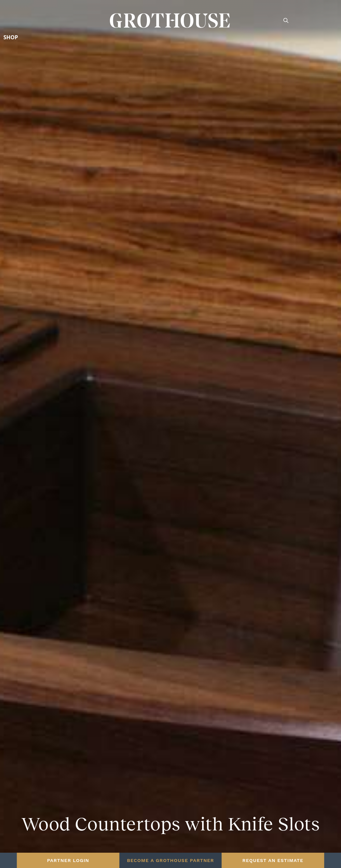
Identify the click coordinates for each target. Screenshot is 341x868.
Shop (11, 37)
